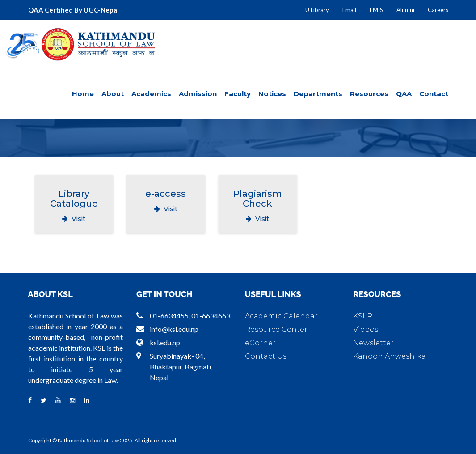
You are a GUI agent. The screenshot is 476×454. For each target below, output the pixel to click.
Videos (366, 329)
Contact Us (266, 356)
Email (349, 10)
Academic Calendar (281, 316)
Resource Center (276, 329)
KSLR (363, 316)
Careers (438, 10)
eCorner (260, 343)
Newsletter (373, 343)
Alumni (405, 10)
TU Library (315, 10)
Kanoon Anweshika (390, 356)
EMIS (376, 10)
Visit (74, 219)
